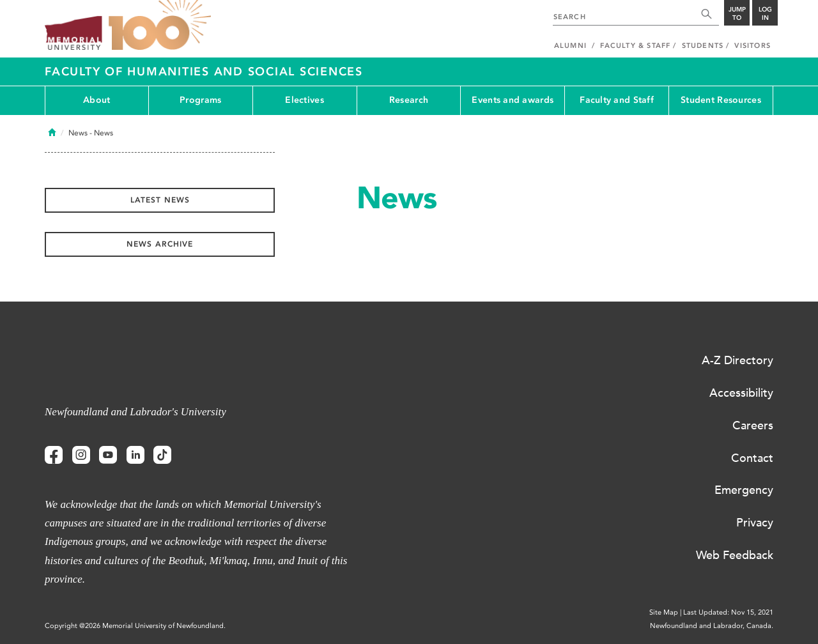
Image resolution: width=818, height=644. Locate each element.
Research (409, 100)
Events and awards (513, 100)
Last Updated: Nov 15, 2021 (728, 612)
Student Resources (721, 100)
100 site (160, 26)
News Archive (160, 244)
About (96, 100)
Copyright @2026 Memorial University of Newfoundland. (135, 626)
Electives (305, 100)
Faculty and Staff (617, 100)
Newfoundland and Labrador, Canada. (712, 626)
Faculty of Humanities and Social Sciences (204, 72)
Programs (200, 100)
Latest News (160, 200)
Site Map (664, 612)
